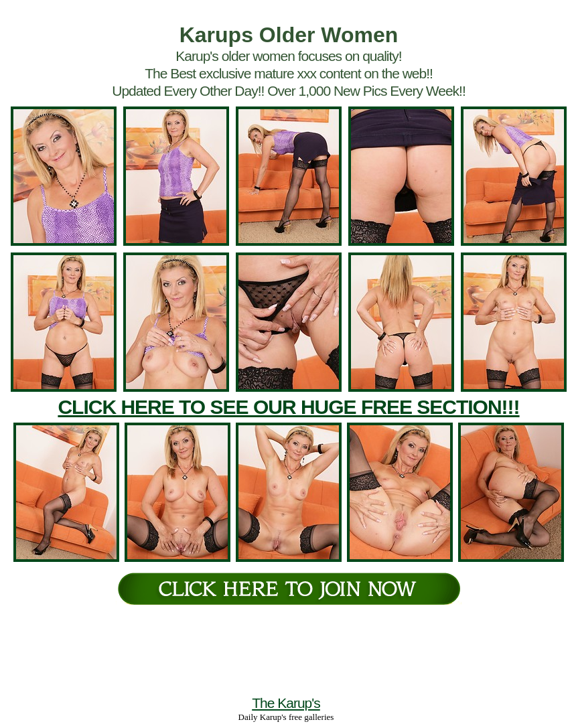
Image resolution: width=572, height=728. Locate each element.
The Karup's (286, 703)
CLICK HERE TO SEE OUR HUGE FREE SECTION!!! (288, 407)
